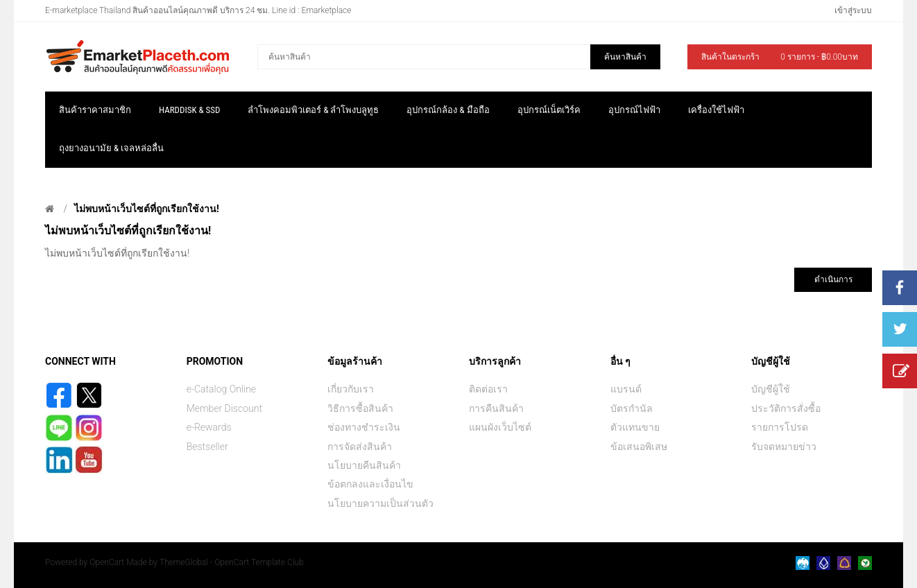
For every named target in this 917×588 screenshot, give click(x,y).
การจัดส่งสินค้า (360, 447)
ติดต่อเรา (488, 389)
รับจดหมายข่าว (784, 447)
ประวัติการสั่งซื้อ (786, 408)
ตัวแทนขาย (635, 427)
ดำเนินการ (833, 279)
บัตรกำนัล (632, 408)
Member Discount (224, 408)
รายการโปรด (780, 427)
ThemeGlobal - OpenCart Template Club (232, 562)
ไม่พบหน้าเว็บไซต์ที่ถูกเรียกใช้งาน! (147, 209)
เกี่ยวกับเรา (351, 389)
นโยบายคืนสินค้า (364, 465)
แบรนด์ (626, 389)
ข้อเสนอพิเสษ (639, 447)
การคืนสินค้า (496, 408)
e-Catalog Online (221, 389)
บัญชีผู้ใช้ (771, 389)
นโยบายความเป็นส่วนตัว (380, 503)
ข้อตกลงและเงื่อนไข (370, 484)
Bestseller (207, 447)
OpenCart (107, 562)
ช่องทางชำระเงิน (364, 427)
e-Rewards (209, 427)
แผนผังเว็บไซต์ (500, 427)
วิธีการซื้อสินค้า (360, 408)
